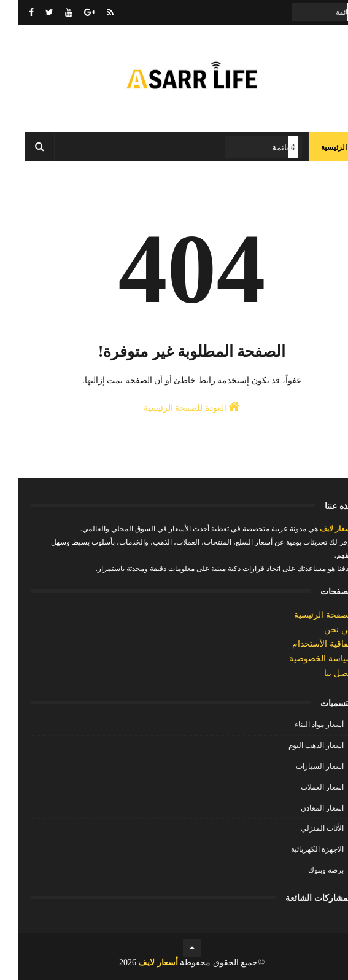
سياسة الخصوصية (303, 659)
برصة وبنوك (308, 870)
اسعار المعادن (304, 808)
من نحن (321, 630)
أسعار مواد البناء (301, 725)
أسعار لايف (318, 529)
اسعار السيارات (302, 766)
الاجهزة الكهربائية (300, 849)
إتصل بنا (321, 673)
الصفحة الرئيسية (306, 615)
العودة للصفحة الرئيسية (174, 406)
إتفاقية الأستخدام (305, 644)
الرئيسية (316, 147)
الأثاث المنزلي (304, 828)
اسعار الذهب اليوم (298, 745)
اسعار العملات (304, 787)
